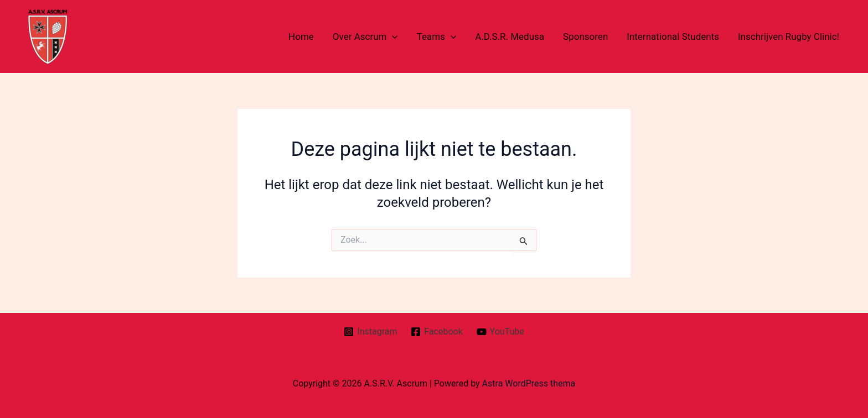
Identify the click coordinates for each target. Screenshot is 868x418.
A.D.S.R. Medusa (510, 36)
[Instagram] (371, 332)
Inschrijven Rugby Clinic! (789, 36)
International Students (673, 36)
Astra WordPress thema (529, 383)
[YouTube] (500, 332)
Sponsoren (585, 36)
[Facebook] (437, 332)
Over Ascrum (365, 36)
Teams (436, 36)
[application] (392, 36)
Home (301, 36)
